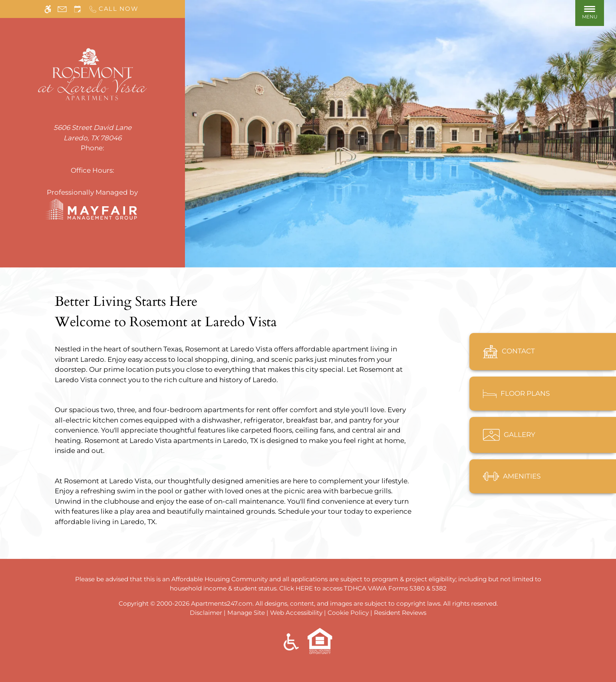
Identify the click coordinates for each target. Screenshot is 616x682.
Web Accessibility (296, 613)
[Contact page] (62, 9)
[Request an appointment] (77, 9)
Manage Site (246, 613)
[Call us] (113, 9)
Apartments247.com (222, 603)
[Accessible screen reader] (48, 9)
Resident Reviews (400, 613)
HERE (304, 588)
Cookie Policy (348, 613)
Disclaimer (206, 613)
